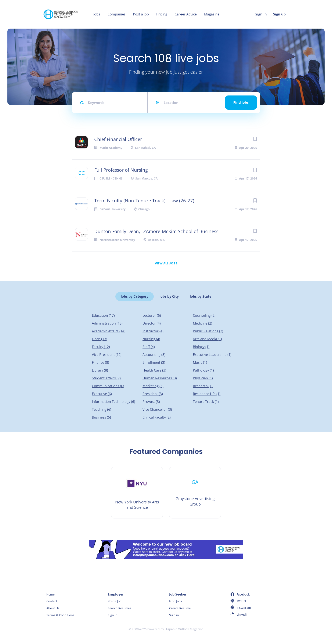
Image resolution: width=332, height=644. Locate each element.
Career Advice (186, 14)
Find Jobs (241, 102)
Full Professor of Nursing (121, 170)
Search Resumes (120, 608)
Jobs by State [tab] (201, 296)
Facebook (243, 594)
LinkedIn (243, 614)
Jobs (97, 14)
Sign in (261, 14)
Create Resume (180, 608)
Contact (52, 601)
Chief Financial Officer (118, 139)
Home (50, 594)
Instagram (244, 607)
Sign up (279, 14)
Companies (117, 14)
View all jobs (166, 263)
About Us (53, 608)
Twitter (241, 601)
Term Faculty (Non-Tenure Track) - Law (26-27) (144, 200)
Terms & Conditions (60, 615)
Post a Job (141, 14)
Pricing (162, 14)
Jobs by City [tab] (169, 296)
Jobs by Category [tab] (135, 296)
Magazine (212, 14)
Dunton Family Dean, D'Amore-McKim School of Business (156, 231)
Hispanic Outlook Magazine (184, 629)
